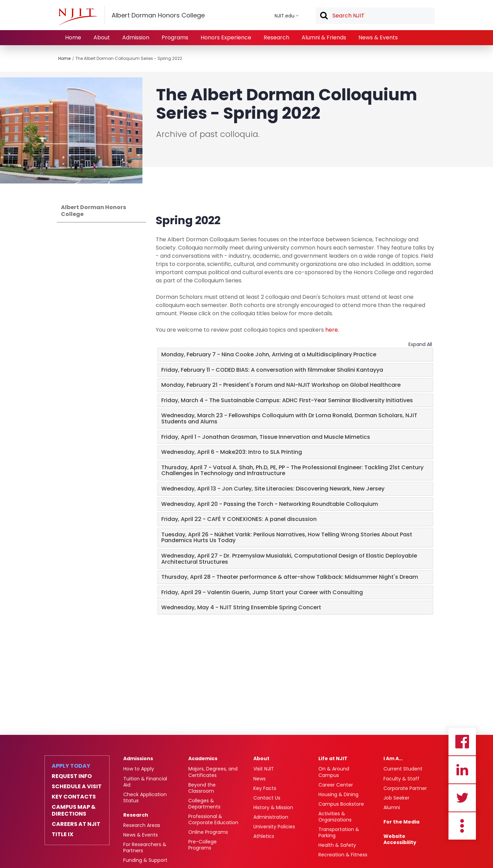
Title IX (62, 834)
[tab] (295, 355)
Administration (271, 817)
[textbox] (375, 16)
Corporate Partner (405, 788)
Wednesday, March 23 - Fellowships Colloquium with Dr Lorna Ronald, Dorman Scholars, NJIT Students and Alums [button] (289, 418)
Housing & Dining (338, 794)
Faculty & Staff (401, 779)
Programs (175, 37)
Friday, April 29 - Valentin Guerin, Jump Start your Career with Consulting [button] (262, 592)
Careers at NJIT (76, 824)
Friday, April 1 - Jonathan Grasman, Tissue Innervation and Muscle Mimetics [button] (266, 437)
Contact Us (267, 798)
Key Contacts (74, 797)
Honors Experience (226, 37)
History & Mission (273, 807)
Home (73, 37)
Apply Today (71, 766)
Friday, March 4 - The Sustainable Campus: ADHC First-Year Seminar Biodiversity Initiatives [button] (287, 400)
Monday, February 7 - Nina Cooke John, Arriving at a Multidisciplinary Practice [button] (269, 354)
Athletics (264, 836)
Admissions (138, 758)
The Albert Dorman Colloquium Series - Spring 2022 (129, 58)
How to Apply (139, 769)
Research (276, 37)
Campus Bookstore (341, 804)
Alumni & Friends (324, 37)
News (260, 779)
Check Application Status (145, 797)
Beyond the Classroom (202, 788)
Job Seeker (396, 798)
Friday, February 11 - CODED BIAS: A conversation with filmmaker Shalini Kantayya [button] (272, 370)
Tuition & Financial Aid (145, 782)
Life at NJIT (333, 758)
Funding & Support (145, 860)
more (462, 826)
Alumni (392, 807)
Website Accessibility (400, 839)
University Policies (274, 827)
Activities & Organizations (335, 817)
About (102, 37)
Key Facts (265, 788)
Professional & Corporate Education (213, 819)
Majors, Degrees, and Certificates (213, 772)
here (332, 330)
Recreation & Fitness (343, 855)
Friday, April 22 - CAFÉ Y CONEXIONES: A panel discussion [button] (239, 519)
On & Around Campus (334, 772)
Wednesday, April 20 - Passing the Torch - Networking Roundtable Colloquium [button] (270, 504)
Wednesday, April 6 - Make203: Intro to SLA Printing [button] (232, 452)
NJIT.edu (285, 16)
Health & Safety (337, 845)
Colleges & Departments (204, 804)
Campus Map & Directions (74, 810)
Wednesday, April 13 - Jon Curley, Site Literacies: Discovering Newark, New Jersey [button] (273, 489)
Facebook (462, 742)
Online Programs (208, 832)
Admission (136, 37)
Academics (203, 758)
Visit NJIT (264, 769)
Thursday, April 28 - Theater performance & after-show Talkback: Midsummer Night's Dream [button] (290, 577)
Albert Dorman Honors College (93, 211)
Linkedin (462, 770)
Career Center (336, 785)
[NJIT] (78, 17)
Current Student (403, 769)
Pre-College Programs (203, 845)
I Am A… (393, 758)
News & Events (378, 37)
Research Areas (142, 825)
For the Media (401, 822)
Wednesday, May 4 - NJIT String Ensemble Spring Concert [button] (241, 607)
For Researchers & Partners (145, 847)
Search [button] (324, 16)
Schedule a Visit (77, 787)
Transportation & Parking (339, 832)
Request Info (72, 776)
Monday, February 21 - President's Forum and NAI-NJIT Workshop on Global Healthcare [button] (281, 385)
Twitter (462, 798)
